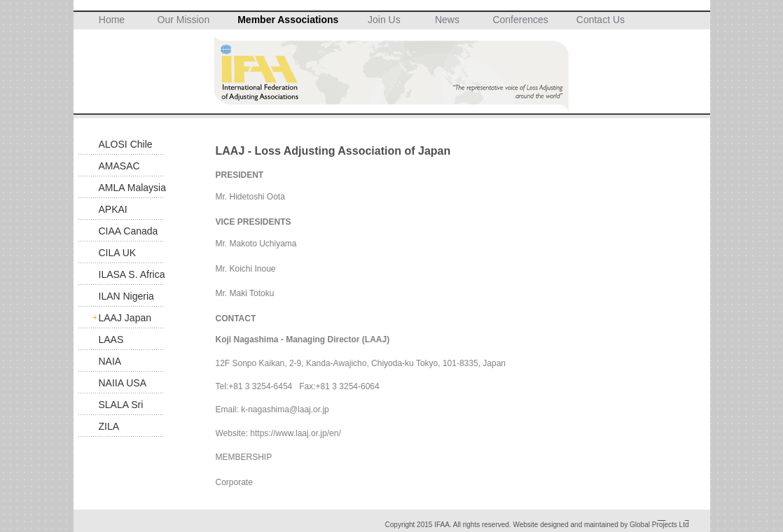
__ (661, 517)
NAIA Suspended (124, 364)
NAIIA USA (123, 383)
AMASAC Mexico (119, 168)
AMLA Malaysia (132, 188)
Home (112, 20)
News (447, 20)
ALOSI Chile (126, 144)
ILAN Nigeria (126, 296)
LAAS (111, 339)
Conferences (520, 20)
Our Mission (184, 20)
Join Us (384, 20)
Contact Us (601, 20)
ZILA (109, 426)
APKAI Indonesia (120, 212)
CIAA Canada (129, 231)
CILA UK (118, 253)
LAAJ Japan (125, 318)
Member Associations (288, 20)
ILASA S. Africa (132, 274)
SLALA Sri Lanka (121, 407)
